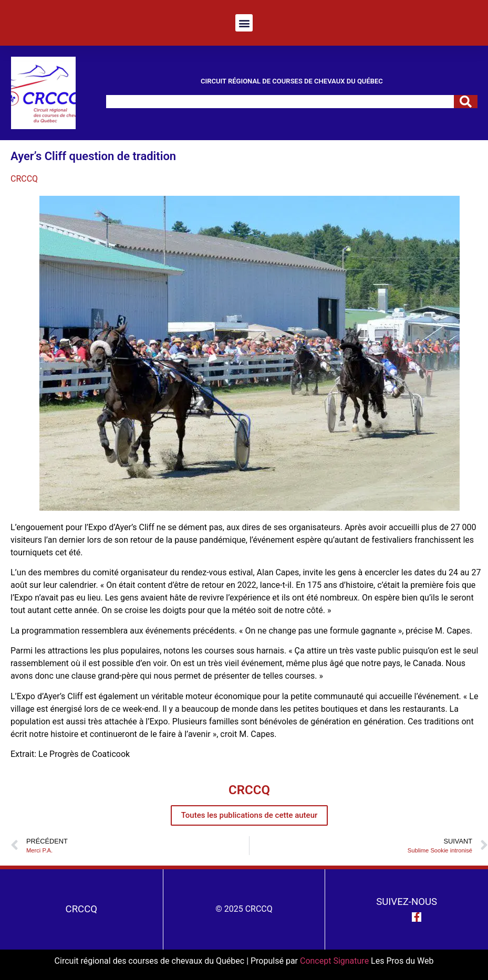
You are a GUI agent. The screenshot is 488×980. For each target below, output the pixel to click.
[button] (244, 23)
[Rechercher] (466, 102)
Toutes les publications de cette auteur (250, 815)
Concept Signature (335, 961)
